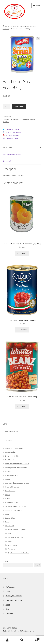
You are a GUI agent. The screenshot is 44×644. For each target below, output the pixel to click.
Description (7, 148)
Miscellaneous (10, 491)
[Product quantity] (7, 106)
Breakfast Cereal (11, 460)
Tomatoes (11, 549)
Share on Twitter (13, 129)
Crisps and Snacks (12, 475)
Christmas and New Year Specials (17, 464)
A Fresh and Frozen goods (14, 448)
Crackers (8, 471)
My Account (10, 587)
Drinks (7, 479)
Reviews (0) (7, 161)
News (8, 605)
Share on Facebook (13, 132)
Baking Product (11, 452)
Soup (7, 514)
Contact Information (14, 600)
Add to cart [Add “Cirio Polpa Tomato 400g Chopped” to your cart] (22, 330)
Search (5, 561)
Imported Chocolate (12, 487)
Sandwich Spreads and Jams (15, 506)
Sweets (8, 522)
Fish (9, 533)
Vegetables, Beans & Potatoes (19, 553)
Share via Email (12, 138)
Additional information (12, 154)
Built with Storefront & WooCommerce (18, 631)
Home (7, 26)
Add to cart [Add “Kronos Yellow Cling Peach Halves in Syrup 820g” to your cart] (22, 253)
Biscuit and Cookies (12, 456)
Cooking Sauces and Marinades (16, 468)
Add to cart (19, 106)
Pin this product (13, 135)
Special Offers (10, 518)
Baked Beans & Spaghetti (17, 530)
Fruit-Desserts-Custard (16, 537)
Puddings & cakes (12, 503)
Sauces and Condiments (14, 510)
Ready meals (12, 545)
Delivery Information (14, 596)
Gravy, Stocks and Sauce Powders (17, 483)
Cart (7, 609)
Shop (8, 591)
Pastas (8, 495)
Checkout (9, 614)
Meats (10, 541)
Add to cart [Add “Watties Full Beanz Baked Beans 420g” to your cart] (22, 406)
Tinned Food (15, 26)
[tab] (22, 148)
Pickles (8, 499)
